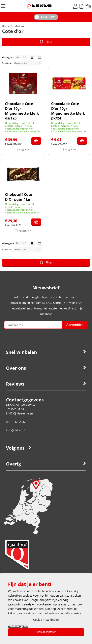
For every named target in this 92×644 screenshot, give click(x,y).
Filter (46, 42)
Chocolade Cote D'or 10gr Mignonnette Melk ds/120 (22, 111)
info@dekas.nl (16, 430)
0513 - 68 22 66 (16, 422)
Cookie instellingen (46, 620)
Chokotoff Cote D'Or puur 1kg (19, 197)
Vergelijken (25, 150)
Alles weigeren (18, 626)
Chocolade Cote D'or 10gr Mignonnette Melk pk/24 (68, 111)
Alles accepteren (46, 632)
